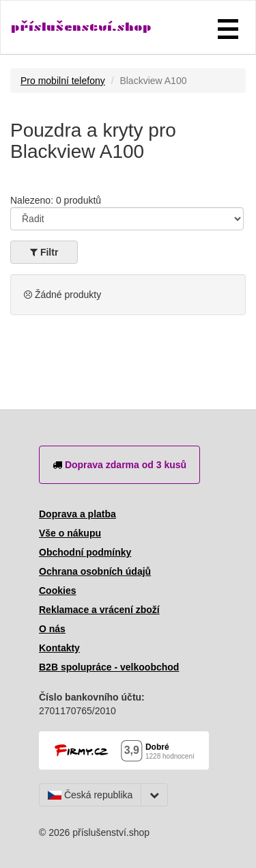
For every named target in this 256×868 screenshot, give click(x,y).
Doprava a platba (77, 514)
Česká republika (90, 795)
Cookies (57, 591)
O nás (52, 629)
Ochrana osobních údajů (95, 571)
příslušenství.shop (81, 27)
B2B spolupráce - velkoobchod (109, 667)
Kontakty (59, 648)
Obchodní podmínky (85, 552)
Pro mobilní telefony (63, 81)
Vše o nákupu (70, 533)
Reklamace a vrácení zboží (99, 610)
